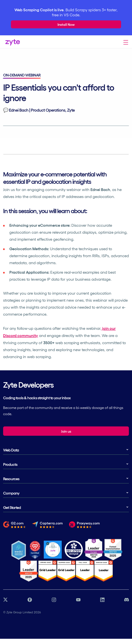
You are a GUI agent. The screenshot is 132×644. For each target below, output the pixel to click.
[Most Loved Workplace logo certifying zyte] (35, 550)
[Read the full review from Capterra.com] (47, 526)
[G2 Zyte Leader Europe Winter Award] (94, 550)
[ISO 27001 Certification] (74, 550)
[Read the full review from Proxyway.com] (84, 526)
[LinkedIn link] (102, 600)
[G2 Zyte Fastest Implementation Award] (113, 550)
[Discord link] (127, 600)
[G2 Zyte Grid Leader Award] (29, 571)
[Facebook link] (30, 600)
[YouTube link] (78, 600)
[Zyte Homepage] (12, 44)
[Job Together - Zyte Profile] (53, 550)
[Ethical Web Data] (19, 550)
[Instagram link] (54, 600)
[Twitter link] (5, 600)
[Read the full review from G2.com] (14, 526)
